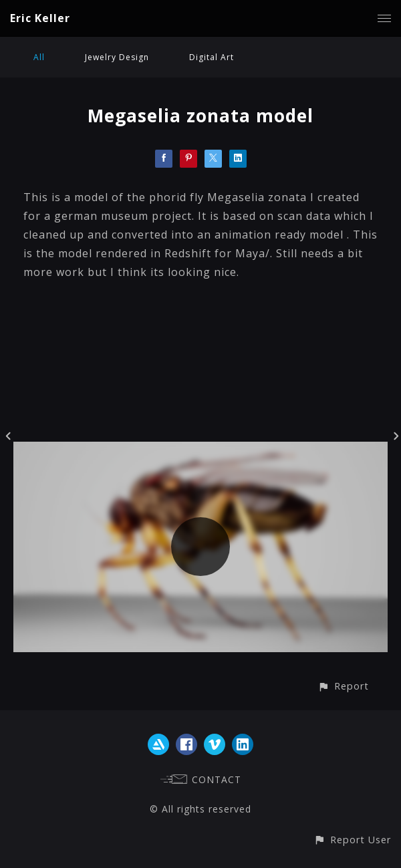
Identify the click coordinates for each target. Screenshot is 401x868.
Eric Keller (40, 18)
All (39, 57)
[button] (343, 686)
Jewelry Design (117, 57)
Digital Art (212, 57)
